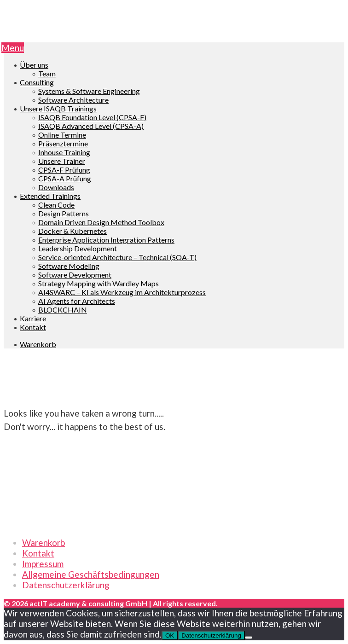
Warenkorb (43, 542)
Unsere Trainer (62, 161)
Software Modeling (69, 266)
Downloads (56, 187)
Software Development (75, 275)
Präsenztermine (63, 143)
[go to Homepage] (174, 37)
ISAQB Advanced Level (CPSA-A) (91, 126)
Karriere (33, 318)
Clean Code (56, 205)
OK (170, 635)
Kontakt (33, 327)
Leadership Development (78, 248)
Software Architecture (73, 100)
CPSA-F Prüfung (64, 170)
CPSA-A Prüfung (65, 178)
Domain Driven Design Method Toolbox (101, 222)
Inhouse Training (64, 152)
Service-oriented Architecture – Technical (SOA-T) (117, 257)
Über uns (34, 65)
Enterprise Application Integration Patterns (106, 240)
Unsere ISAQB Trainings (58, 108)
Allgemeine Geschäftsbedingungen (91, 574)
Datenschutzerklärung (66, 585)
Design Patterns (64, 213)
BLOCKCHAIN (63, 310)
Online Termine (62, 135)
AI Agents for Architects (77, 301)
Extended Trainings (50, 196)
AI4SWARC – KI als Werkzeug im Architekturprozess (122, 292)
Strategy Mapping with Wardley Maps (99, 283)
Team (47, 73)
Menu (13, 48)
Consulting (37, 82)
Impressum (43, 564)
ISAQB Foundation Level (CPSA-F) (92, 117)
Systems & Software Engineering (89, 91)
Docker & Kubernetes (72, 231)
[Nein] (249, 638)
